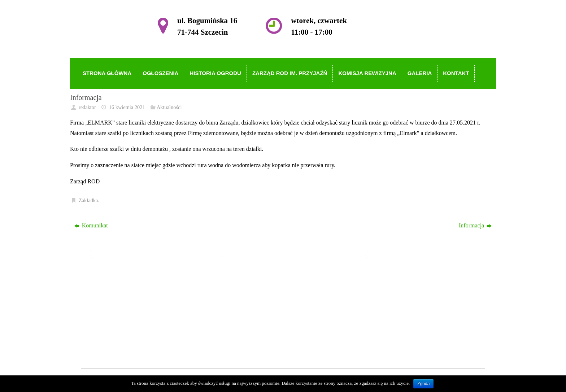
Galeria (245, 329)
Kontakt (245, 339)
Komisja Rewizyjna (259, 319)
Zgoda (423, 384)
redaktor (87, 107)
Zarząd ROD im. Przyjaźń (266, 308)
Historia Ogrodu (255, 298)
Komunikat (91, 225)
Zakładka (88, 200)
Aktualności (169, 107)
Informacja (475, 225)
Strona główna (253, 277)
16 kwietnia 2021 (127, 107)
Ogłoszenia (249, 288)
